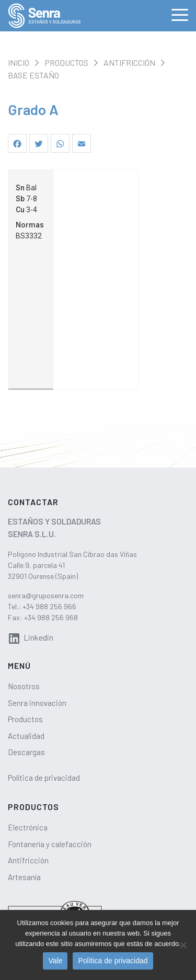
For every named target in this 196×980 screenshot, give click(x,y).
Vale (55, 961)
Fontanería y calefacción (50, 844)
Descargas (26, 752)
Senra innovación (37, 703)
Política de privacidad (44, 778)
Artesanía (24, 877)
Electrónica (28, 827)
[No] (183, 945)
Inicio (19, 62)
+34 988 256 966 (49, 606)
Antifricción (129, 62)
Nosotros (24, 686)
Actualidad (26, 736)
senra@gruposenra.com (46, 595)
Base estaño (33, 75)
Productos (66, 62)
